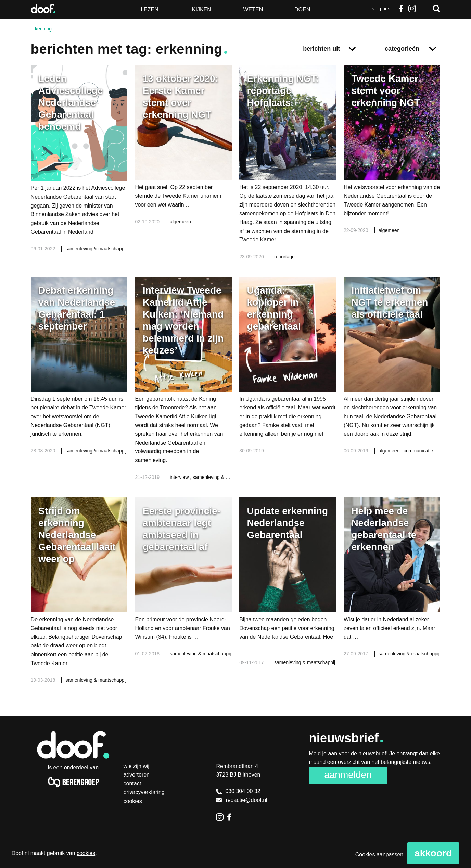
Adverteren (137, 775)
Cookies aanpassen (379, 854)
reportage (284, 257)
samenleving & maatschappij (96, 249)
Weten (253, 9)
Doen (302, 9)
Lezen (150, 9)
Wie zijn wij (137, 766)
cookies (86, 853)
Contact (132, 784)
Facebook (401, 9)
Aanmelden (348, 775)
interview (180, 477)
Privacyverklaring (144, 792)
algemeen (180, 222)
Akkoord (433, 853)
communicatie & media (429, 451)
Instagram (412, 9)
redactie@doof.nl (241, 800)
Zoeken (436, 9)
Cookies (133, 801)
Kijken (202, 9)
